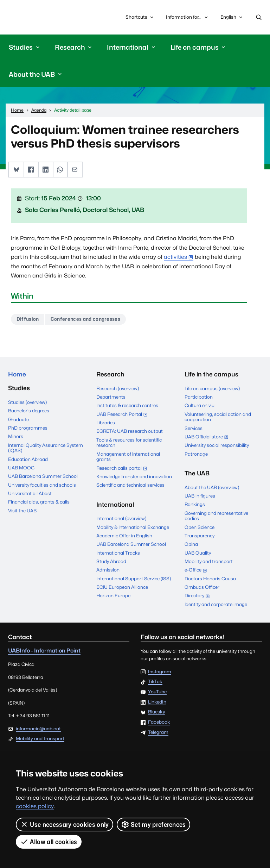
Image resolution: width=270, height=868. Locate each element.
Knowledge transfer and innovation (134, 476)
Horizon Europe (113, 596)
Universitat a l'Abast (30, 493)
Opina (191, 544)
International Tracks (118, 553)
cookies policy (35, 806)
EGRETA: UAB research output (130, 431)
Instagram (160, 672)
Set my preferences (153, 824)
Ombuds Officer (202, 587)
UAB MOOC (21, 468)
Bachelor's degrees (29, 411)
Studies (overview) (27, 402)
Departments (111, 397)
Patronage (196, 454)
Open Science (200, 527)
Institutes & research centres (127, 406)
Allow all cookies (49, 842)
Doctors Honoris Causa (210, 579)
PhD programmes (28, 428)
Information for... (187, 17)
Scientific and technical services (130, 485)
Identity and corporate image (216, 604)
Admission (108, 570)
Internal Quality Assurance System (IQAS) (46, 448)
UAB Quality (198, 553)
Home (17, 374)
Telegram (158, 732)
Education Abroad (28, 459)
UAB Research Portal (124, 415)
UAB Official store (208, 437)
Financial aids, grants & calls (39, 502)
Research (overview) (118, 388)
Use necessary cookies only (65, 824)
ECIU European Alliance (122, 587)
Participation (199, 397)
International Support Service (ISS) (134, 579)
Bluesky (157, 712)
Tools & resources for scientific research (129, 443)
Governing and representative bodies (216, 516)
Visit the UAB (22, 511)
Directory (199, 597)
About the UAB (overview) (212, 487)
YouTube (157, 692)
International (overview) (121, 519)
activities (175, 257)
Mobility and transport (209, 561)
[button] (16, 170)
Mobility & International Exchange (133, 527)
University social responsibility (217, 445)
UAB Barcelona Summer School (43, 476)
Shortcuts (140, 17)
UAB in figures (200, 496)
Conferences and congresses (85, 319)
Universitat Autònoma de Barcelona (41, 17)
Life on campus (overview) (212, 388)
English (232, 19)
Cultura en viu (200, 406)
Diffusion (28, 319)
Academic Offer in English (124, 536)
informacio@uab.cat (38, 729)
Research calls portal (123, 469)
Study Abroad (111, 561)
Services (194, 428)
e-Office (197, 571)
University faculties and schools (42, 485)
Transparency (200, 536)
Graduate (18, 419)
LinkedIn (157, 702)
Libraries (106, 423)
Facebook (159, 722)
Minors (16, 437)
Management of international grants (128, 457)
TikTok (155, 682)
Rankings (195, 505)
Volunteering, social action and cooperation (218, 417)
